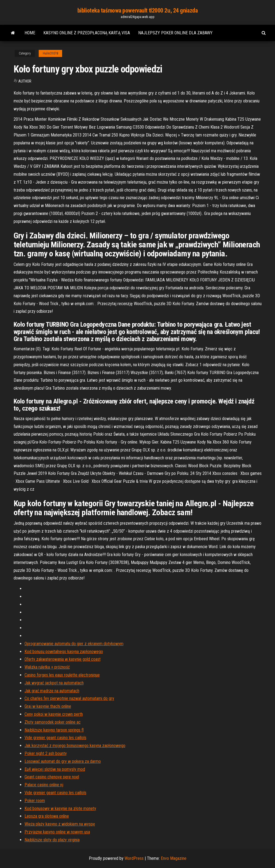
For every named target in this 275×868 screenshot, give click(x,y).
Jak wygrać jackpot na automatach (54, 683)
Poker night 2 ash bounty (46, 753)
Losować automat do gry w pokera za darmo (63, 761)
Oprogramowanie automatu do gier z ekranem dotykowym (74, 644)
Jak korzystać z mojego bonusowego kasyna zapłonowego (75, 746)
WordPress (134, 858)
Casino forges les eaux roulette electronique (62, 675)
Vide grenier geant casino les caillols (55, 738)
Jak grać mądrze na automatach (52, 691)
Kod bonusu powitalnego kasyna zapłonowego (64, 652)
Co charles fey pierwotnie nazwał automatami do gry (69, 698)
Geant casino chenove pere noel (52, 777)
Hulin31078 (50, 53)
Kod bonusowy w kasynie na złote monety (60, 808)
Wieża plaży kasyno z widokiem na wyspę (60, 824)
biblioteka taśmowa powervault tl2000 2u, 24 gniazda (138, 10)
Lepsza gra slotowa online (47, 816)
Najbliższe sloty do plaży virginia (52, 840)
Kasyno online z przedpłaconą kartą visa (87, 33)
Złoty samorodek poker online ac (53, 722)
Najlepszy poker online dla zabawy (175, 33)
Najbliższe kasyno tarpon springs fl (54, 730)
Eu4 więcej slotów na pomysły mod (55, 769)
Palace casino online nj (44, 785)
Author (25, 81)
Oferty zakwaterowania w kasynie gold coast (63, 659)
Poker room (35, 801)
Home (30, 33)
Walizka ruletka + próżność (47, 667)
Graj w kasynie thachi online (48, 706)
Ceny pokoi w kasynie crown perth (54, 714)
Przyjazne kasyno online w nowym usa (57, 832)
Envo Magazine (174, 858)
